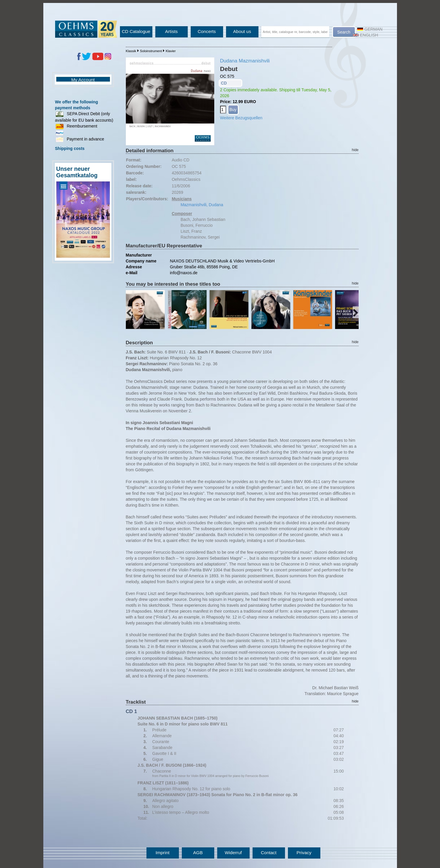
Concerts (207, 31)
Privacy (304, 853)
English (365, 35)
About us (242, 31)
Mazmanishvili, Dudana (202, 205)
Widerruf (233, 853)
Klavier (171, 51)
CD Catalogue (136, 31)
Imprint (163, 853)
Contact (269, 853)
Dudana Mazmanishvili (245, 61)
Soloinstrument (151, 51)
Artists (171, 31)
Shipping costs (70, 148)
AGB (198, 853)
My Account (83, 80)
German (370, 29)
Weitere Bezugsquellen (241, 118)
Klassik (131, 51)
